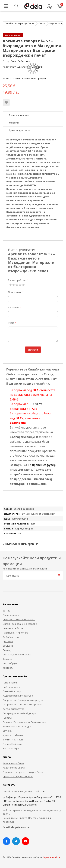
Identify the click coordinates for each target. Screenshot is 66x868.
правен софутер (44, 465)
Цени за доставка (20, 130)
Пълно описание (19, 115)
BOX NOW (35, 404)
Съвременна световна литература (23, 704)
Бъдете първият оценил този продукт (24, 79)
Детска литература (14, 709)
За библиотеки (11, 637)
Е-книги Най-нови (12, 744)
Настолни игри (11, 748)
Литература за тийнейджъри (19, 713)
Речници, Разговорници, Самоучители (24, 722)
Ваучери (7, 731)
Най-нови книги (11, 687)
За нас (6, 611)
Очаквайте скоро (12, 691)
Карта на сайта (51, 857)
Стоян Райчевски (20, 61)
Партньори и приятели (16, 633)
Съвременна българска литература (23, 700)
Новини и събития (13, 628)
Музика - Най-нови (13, 735)
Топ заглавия (10, 683)
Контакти (8, 668)
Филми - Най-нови (13, 740)
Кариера (8, 659)
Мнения (14, 123)
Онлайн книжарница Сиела (19, 23)
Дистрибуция (10, 663)
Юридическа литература (17, 727)
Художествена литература (18, 696)
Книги (42, 23)
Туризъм (8, 718)
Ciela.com (40, 791)
